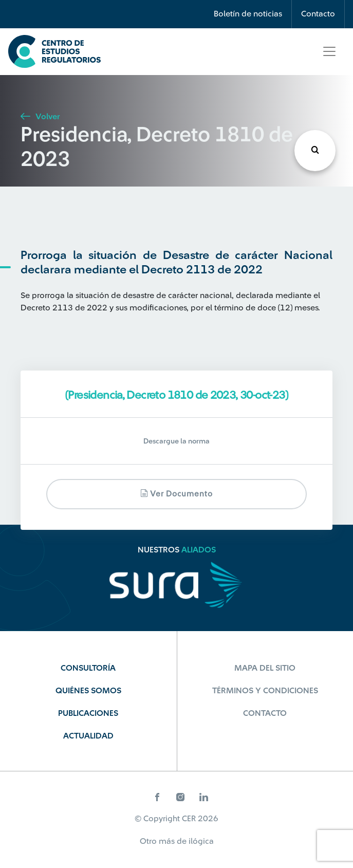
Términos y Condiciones (265, 691)
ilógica (201, 841)
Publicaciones (88, 713)
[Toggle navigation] (329, 51)
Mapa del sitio (265, 668)
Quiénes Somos (88, 691)
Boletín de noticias (248, 14)
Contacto (318, 14)
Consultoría (88, 668)
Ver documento (177, 494)
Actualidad (88, 736)
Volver (40, 117)
